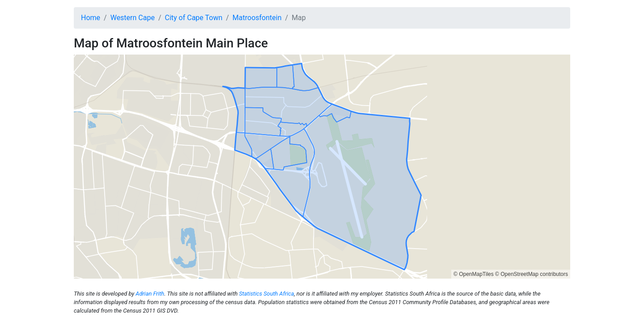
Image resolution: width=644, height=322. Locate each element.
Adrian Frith (150, 294)
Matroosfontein (257, 18)
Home (91, 18)
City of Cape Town (194, 18)
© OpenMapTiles (474, 274)
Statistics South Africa (266, 294)
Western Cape (133, 18)
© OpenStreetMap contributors (532, 274)
